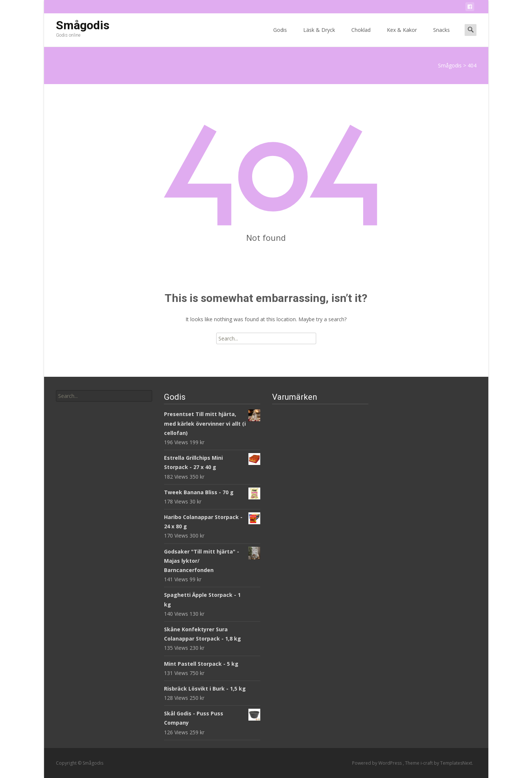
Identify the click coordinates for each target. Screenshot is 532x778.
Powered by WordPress (377, 763)
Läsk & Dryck (319, 36)
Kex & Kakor (402, 36)
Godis (280, 36)
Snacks (441, 36)
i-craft (427, 763)
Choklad (361, 36)
